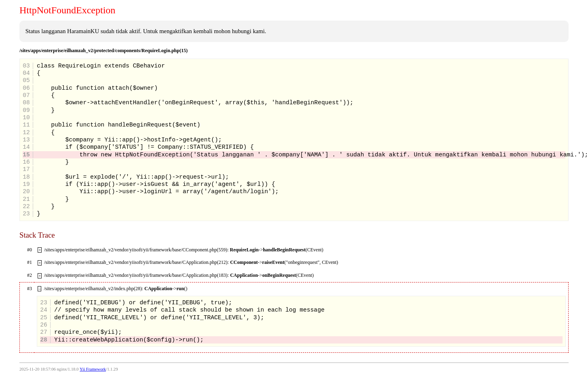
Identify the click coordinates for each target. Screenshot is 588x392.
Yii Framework (93, 369)
